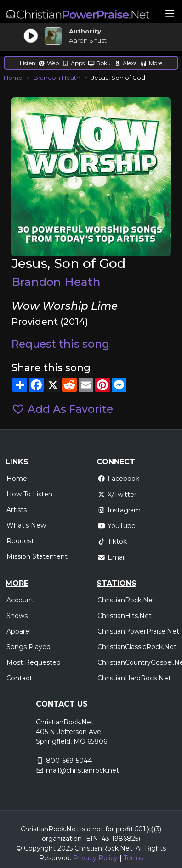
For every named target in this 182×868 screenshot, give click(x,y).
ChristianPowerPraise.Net (138, 631)
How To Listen (29, 494)
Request (20, 541)
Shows (17, 616)
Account (20, 600)
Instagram (119, 510)
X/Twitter (117, 495)
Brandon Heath (57, 78)
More (151, 63)
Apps (73, 63)
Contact (19, 678)
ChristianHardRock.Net (134, 678)
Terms (134, 858)
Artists (17, 510)
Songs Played (28, 647)
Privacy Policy (95, 858)
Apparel (19, 631)
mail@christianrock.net (82, 770)
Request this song (60, 344)
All (139, 848)
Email (111, 557)
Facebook (118, 479)
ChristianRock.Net (126, 600)
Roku (99, 63)
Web (48, 63)
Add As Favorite (62, 409)
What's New (26, 525)
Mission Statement (37, 556)
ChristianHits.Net (125, 616)
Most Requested (34, 662)
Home (13, 78)
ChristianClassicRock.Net (137, 647)
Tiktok (112, 541)
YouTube (117, 526)
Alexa (125, 63)
